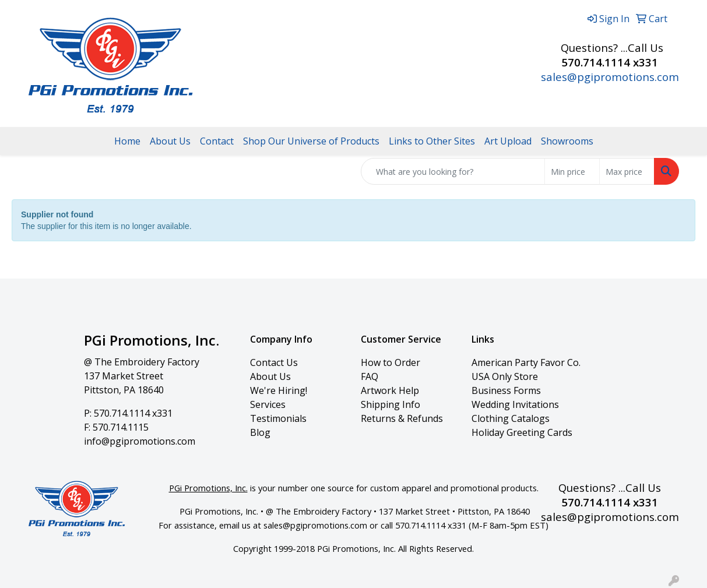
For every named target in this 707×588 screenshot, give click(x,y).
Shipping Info (391, 404)
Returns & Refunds (402, 418)
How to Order (391, 362)
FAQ (370, 376)
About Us (170, 141)
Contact (217, 141)
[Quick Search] (453, 171)
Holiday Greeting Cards (522, 432)
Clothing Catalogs (511, 418)
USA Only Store (505, 376)
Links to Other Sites (432, 141)
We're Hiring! (279, 390)
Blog (260, 432)
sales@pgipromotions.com (610, 77)
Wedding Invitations (515, 404)
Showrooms (567, 141)
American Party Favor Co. (526, 362)
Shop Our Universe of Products (311, 141)
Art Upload (508, 141)
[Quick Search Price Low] (572, 171)
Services (268, 404)
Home (127, 141)
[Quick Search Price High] (627, 171)
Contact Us (274, 362)
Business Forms (506, 390)
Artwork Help (390, 390)
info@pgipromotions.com (140, 441)
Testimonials (278, 418)
